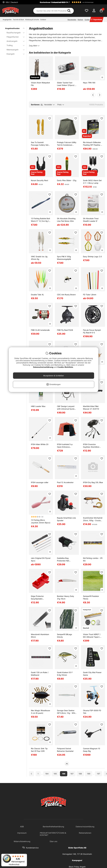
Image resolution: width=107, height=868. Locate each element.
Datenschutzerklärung (43, 367)
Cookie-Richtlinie (65, 367)
